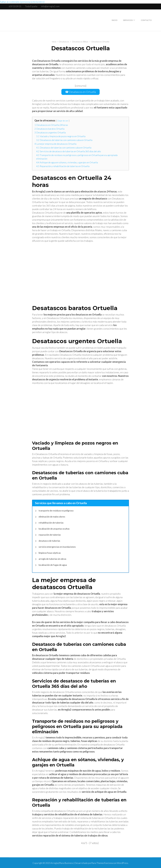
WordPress (122, 862)
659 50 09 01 (15, 6)
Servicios (128, 20)
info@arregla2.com (50, 6)
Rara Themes (98, 862)
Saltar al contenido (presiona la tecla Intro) (22, 2)
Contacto (146, 20)
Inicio (115, 20)
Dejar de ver (63, 120)
